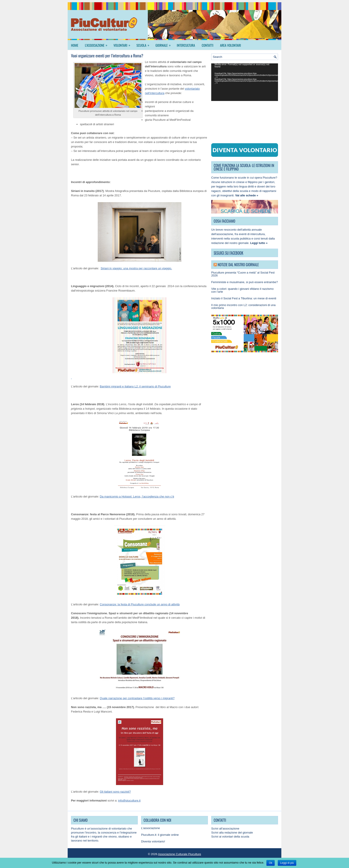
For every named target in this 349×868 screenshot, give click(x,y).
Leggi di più (287, 863)
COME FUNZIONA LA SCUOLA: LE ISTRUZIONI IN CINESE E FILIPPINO (244, 167)
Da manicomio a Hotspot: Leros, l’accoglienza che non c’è (137, 496)
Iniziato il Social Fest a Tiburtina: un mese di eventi (244, 298)
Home (75, 45)
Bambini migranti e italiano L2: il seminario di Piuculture (135, 386)
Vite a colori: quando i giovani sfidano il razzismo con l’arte (242, 290)
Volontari (123, 44)
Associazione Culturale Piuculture (180, 854)
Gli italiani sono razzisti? (115, 792)
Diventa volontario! (153, 841)
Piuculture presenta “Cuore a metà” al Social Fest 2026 (243, 274)
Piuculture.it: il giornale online (160, 835)
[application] (245, 82)
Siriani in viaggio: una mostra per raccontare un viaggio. (136, 268)
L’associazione (98, 44)
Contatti (207, 45)
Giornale (164, 44)
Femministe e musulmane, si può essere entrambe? (245, 282)
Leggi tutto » (259, 243)
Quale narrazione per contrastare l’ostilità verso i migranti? (137, 698)
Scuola (144, 44)
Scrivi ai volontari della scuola (230, 837)
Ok (271, 863)
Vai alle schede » (247, 195)
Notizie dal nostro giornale (238, 265)
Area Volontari (230, 45)
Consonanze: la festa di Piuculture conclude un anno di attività (140, 604)
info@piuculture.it (129, 801)
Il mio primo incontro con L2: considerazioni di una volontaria (243, 306)
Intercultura (186, 45)
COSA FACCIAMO (224, 221)
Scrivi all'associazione (225, 829)
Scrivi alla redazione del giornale (232, 833)
